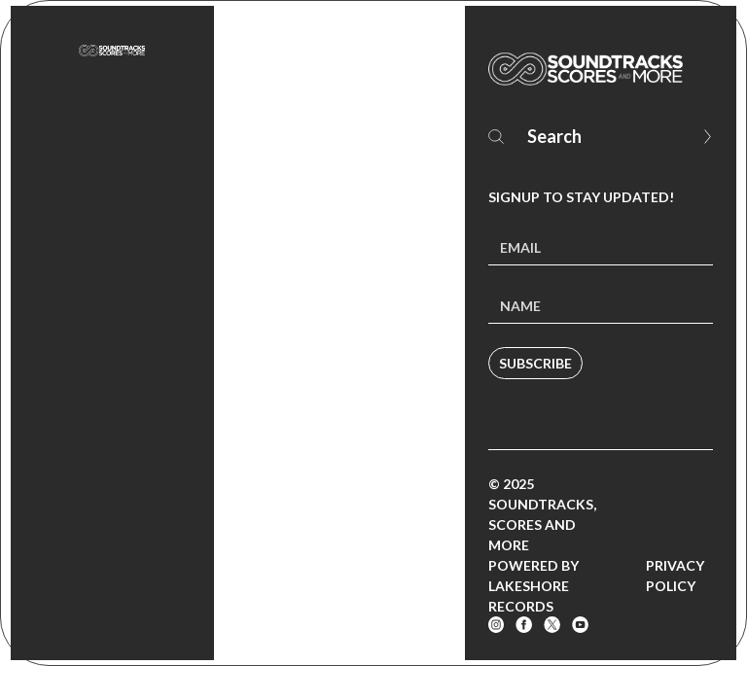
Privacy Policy (675, 576)
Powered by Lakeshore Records (534, 586)
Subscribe (535, 363)
